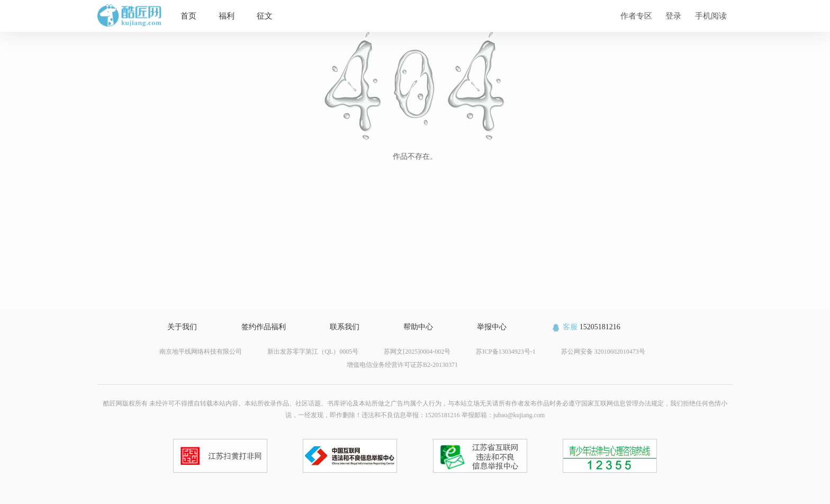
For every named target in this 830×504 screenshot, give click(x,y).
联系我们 (345, 327)
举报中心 (492, 327)
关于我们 (182, 327)
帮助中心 (418, 327)
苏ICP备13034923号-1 (506, 352)
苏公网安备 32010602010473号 (603, 352)
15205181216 (586, 327)
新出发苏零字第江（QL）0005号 (313, 352)
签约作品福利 (264, 327)
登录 (673, 16)
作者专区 (636, 16)
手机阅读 (711, 16)
